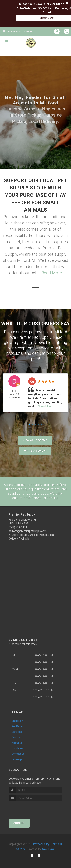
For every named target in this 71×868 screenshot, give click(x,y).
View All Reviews (35, 440)
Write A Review (35, 451)
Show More (45, 406)
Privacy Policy (41, 843)
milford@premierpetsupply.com (28, 530)
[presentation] (29, 808)
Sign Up (19, 823)
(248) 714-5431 (18, 527)
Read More (52, 273)
